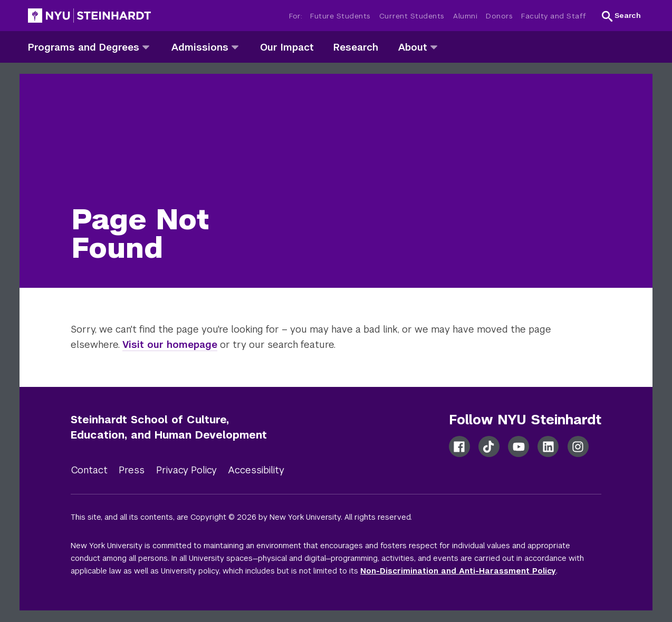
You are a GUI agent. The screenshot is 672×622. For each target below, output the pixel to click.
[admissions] (235, 47)
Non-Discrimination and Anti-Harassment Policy (458, 571)
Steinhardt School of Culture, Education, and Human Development (169, 427)
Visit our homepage (170, 344)
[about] (434, 47)
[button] (621, 16)
